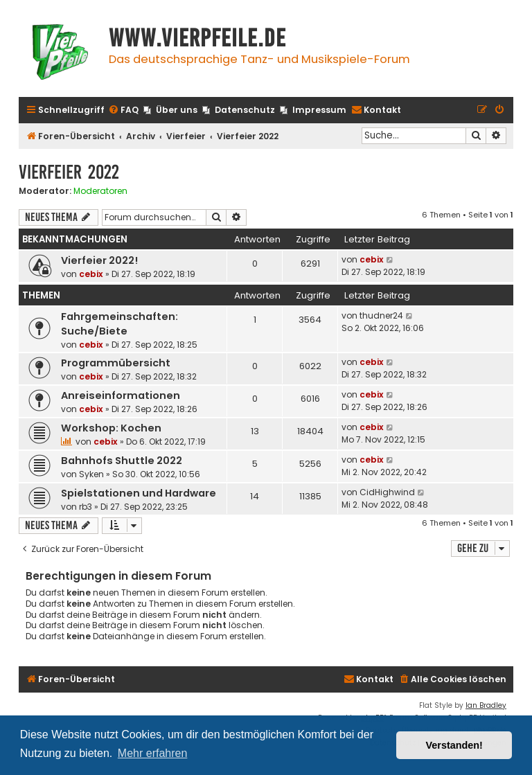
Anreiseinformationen (121, 395)
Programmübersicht (116, 363)
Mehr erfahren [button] (153, 753)
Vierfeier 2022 (69, 172)
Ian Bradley (486, 705)
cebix (91, 274)
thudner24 (381, 315)
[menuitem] (123, 110)
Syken (91, 474)
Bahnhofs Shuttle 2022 (122, 461)
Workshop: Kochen (111, 428)
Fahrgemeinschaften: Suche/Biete (119, 324)
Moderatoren (100, 191)
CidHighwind (387, 492)
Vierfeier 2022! (99, 260)
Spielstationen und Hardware (139, 493)
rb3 (86, 507)
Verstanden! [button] (454, 745)
